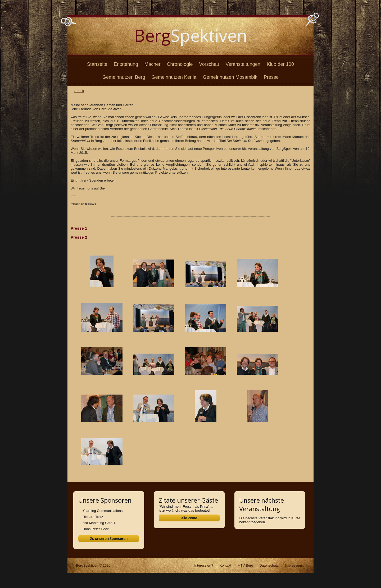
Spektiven (191, 35)
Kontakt (225, 565)
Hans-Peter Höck (96, 529)
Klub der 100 (280, 64)
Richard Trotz (93, 517)
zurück (79, 91)
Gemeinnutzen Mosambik (230, 77)
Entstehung (126, 64)
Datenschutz (269, 565)
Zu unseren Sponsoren (109, 539)
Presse (271, 77)
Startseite (97, 64)
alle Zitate (189, 518)
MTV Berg (245, 565)
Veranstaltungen (243, 64)
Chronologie (180, 64)
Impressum (293, 565)
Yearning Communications (103, 511)
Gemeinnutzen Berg (124, 77)
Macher (153, 64)
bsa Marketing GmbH (99, 523)
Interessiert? (204, 565)
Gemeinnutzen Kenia (174, 77)
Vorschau (209, 64)
